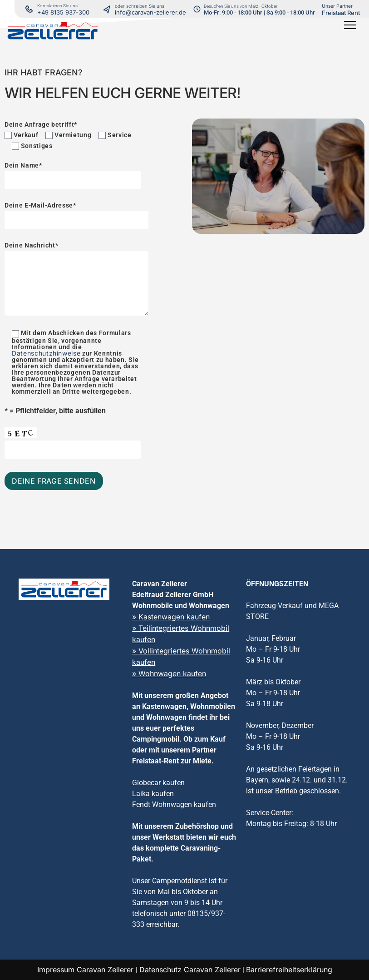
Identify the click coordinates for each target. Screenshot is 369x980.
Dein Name (73, 173)
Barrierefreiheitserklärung (289, 970)
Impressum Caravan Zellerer (86, 970)
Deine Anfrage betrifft (41, 124)
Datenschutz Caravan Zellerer (190, 970)
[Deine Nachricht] (76, 283)
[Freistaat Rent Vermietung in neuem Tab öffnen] (341, 9)
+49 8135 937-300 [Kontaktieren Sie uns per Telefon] (63, 12)
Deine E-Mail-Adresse (76, 213)
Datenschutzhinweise (46, 353)
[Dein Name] (73, 180)
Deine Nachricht (76, 280)
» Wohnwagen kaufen (169, 673)
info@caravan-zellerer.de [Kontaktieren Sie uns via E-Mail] (150, 12)
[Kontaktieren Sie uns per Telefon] (109, 9)
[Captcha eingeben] (73, 450)
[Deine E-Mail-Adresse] (76, 220)
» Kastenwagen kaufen (171, 617)
